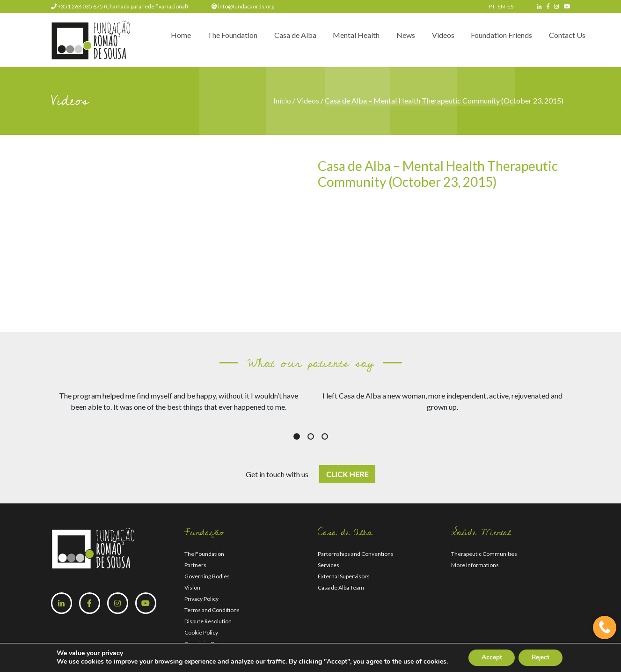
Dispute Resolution (208, 621)
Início (283, 100)
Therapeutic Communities (484, 554)
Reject (541, 657)
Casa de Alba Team (341, 587)
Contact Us (566, 38)
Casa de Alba (284, 38)
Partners (195, 565)
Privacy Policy (201, 599)
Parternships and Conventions (356, 554)
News (399, 38)
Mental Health (347, 38)
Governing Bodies (207, 576)
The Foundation (219, 38)
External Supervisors (344, 576)
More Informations (475, 565)
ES (510, 6)
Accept (490, 657)
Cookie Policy (201, 632)
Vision (192, 587)
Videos (438, 38)
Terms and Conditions (212, 610)
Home (165, 38)
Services (329, 565)
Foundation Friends (499, 38)
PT (492, 6)
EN (501, 6)
